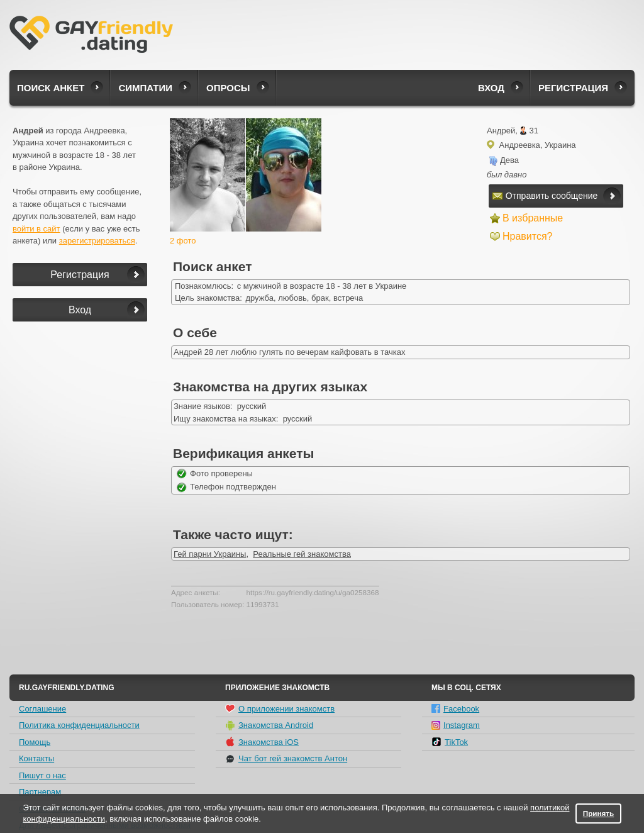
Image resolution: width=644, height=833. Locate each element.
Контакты (36, 758)
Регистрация (573, 88)
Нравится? (528, 236)
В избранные (533, 218)
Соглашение (42, 709)
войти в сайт (36, 229)
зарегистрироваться (97, 241)
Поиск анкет (51, 88)
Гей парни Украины (210, 554)
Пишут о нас (42, 775)
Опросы (228, 88)
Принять (599, 813)
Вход (491, 88)
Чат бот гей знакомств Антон (286, 759)
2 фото (183, 241)
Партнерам (40, 792)
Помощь (35, 742)
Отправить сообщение (545, 196)
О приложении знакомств (280, 708)
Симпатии (145, 88)
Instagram (456, 725)
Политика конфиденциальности (79, 725)
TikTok (450, 742)
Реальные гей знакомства (302, 554)
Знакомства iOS (262, 742)
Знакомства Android (269, 725)
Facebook (455, 709)
